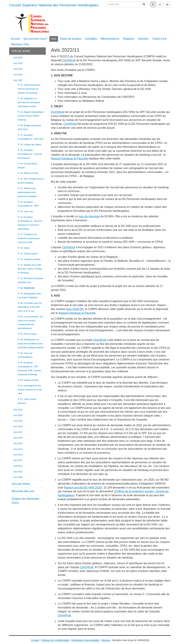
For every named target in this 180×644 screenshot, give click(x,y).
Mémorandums (110, 39)
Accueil (15, 39)
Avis (54, 39)
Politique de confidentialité (55, 640)
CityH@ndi (69, 60)
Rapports (129, 39)
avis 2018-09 (75, 309)
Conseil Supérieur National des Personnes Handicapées (54, 5)
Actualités (91, 39)
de (167, 4)
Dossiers (143, 39)
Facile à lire (160, 39)
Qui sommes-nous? (36, 39)
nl (160, 4)
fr (153, 4)
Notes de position (71, 39)
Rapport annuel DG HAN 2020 (82, 488)
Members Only (20, 44)
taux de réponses (89, 216)
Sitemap (106, 640)
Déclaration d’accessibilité (85, 640)
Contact (35, 640)
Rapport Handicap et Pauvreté (69, 159)
